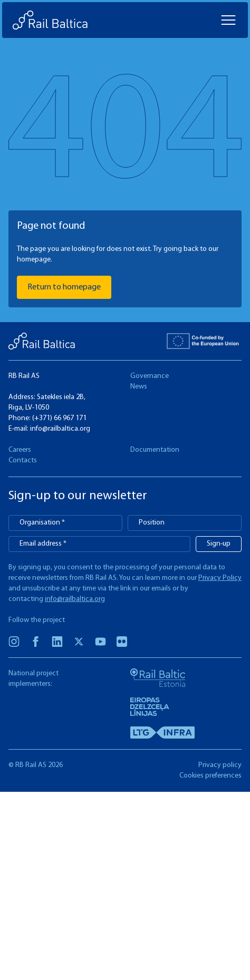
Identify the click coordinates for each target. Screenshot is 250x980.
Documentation (155, 450)
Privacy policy (220, 765)
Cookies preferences (210, 776)
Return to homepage (64, 287)
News (139, 387)
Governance (150, 376)
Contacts (23, 460)
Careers (20, 450)
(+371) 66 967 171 (59, 418)
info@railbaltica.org (60, 429)
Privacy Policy (220, 578)
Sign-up (219, 544)
